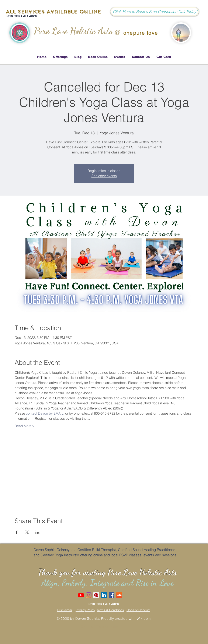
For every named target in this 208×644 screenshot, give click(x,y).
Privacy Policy (85, 610)
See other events (104, 176)
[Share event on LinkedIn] (37, 532)
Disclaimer (65, 610)
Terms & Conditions (110, 610)
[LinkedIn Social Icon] (104, 595)
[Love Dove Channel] (81, 595)
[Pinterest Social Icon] (96, 595)
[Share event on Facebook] (17, 532)
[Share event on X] (27, 532)
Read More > (25, 426)
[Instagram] (89, 595)
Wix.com (144, 618)
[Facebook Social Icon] (112, 595)
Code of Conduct (138, 610)
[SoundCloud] (119, 595)
